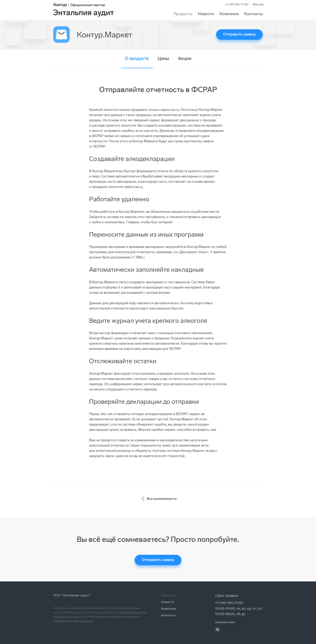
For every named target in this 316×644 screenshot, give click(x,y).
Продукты (183, 14)
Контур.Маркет (104, 35)
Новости (206, 14)
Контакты (253, 14)
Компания (229, 14)
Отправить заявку (239, 34)
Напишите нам (225, 622)
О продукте (137, 58)
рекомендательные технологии (73, 621)
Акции (185, 58)
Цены (163, 58)
